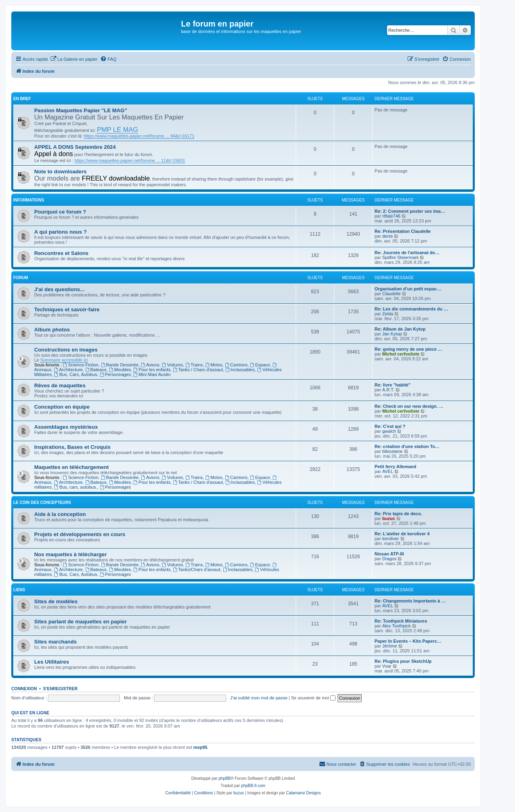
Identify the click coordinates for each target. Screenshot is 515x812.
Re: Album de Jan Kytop (400, 329)
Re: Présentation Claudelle (403, 231)
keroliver (391, 539)
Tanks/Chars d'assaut (197, 569)
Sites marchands (56, 642)
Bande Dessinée (120, 365)
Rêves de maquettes (60, 385)
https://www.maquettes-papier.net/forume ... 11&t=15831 (130, 160)
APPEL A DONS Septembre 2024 (75, 147)
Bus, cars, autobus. (76, 487)
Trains (194, 365)
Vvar (387, 666)
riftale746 (391, 216)
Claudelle (391, 294)
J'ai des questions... (59, 289)
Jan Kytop (392, 334)
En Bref (22, 99)
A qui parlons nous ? (61, 232)
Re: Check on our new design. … (409, 406)
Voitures (172, 365)
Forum (21, 278)
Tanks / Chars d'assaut (198, 370)
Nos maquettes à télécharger (70, 554)
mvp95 (200, 747)
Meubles (120, 370)
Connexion (24, 689)
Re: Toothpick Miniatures (401, 621)
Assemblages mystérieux (66, 427)
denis (387, 236)
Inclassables (240, 370)
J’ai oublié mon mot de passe (259, 698)
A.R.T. (388, 390)
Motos (214, 365)
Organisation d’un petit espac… (408, 289)
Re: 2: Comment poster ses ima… (410, 211)
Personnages (115, 374)
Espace (260, 365)
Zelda (388, 314)
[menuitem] (74, 59)
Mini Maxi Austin (152, 374)
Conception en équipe (62, 407)
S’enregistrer (60, 689)
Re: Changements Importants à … (410, 601)
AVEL (388, 471)
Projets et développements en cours (80, 534)
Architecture (68, 370)
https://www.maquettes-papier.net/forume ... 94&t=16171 (139, 136)
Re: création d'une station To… (407, 446)
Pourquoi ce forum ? (60, 212)
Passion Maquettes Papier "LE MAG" (81, 110)
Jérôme (390, 646)
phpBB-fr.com (253, 786)
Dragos (389, 559)
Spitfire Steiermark (400, 257)
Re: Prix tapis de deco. (398, 514)
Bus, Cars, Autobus (76, 374)
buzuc (389, 518)
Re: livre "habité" (392, 385)
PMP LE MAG (117, 130)
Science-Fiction (81, 365)
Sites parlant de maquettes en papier (80, 622)
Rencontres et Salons (61, 253)
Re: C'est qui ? (390, 426)
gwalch (389, 431)
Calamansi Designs (303, 793)
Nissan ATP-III (389, 554)
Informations (29, 200)
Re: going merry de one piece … (408, 349)
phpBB (225, 778)
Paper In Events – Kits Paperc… (408, 641)
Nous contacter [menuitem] (338, 764)
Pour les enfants (152, 370)
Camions (236, 365)
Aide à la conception (60, 514)
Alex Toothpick (397, 626)
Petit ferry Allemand (396, 467)
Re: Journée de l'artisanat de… (407, 253)
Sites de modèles (56, 601)
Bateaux (96, 370)
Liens (19, 590)
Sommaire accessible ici (64, 360)
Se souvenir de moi (313, 698)
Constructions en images (66, 350)
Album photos (52, 330)
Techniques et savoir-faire (67, 309)
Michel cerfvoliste (401, 354)
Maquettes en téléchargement (71, 467)
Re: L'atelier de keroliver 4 (402, 534)
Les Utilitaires (52, 662)
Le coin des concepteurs (42, 503)
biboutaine (392, 451)
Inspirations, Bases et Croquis (72, 447)
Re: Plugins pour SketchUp (403, 661)
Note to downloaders (60, 172)
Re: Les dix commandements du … (411, 309)
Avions (150, 365)
